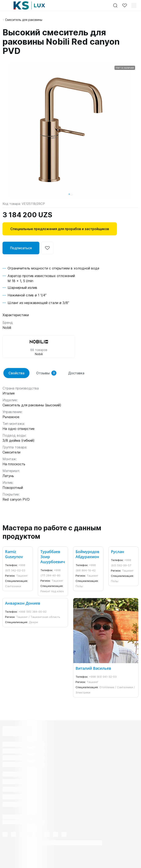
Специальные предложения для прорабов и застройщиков (60, 229)
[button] (69, 194)
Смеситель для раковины (24, 20)
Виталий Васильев (93, 668)
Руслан (118, 552)
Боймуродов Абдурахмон (87, 554)
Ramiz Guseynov (14, 554)
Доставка (76, 373)
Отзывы (46, 373)
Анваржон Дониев (23, 603)
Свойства (16, 373)
